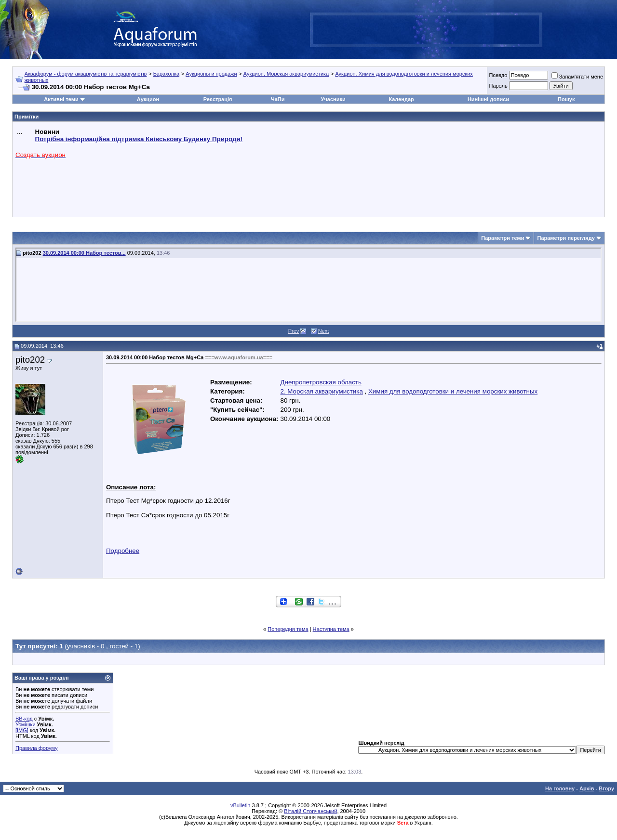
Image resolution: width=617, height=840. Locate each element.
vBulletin (241, 805)
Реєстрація (218, 99)
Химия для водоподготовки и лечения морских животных (453, 391)
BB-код (24, 719)
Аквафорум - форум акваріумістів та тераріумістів (86, 74)
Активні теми (61, 99)
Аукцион (148, 99)
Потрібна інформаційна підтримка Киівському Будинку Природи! (139, 139)
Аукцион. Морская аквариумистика (286, 74)
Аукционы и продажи (211, 74)
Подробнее (123, 551)
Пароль (498, 86)
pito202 (30, 360)
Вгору (606, 788)
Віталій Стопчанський (310, 811)
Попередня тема (288, 629)
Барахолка (166, 74)
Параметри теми (503, 238)
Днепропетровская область (321, 382)
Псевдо (498, 75)
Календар (401, 99)
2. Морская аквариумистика (322, 391)
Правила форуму (36, 748)
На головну (560, 788)
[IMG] (22, 730)
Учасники (333, 99)
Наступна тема (331, 629)
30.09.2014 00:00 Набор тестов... (84, 253)
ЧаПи (278, 99)
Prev (294, 331)
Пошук (566, 99)
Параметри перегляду (566, 238)
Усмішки (26, 724)
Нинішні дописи (488, 99)
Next (324, 331)
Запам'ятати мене (577, 77)
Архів (587, 788)
